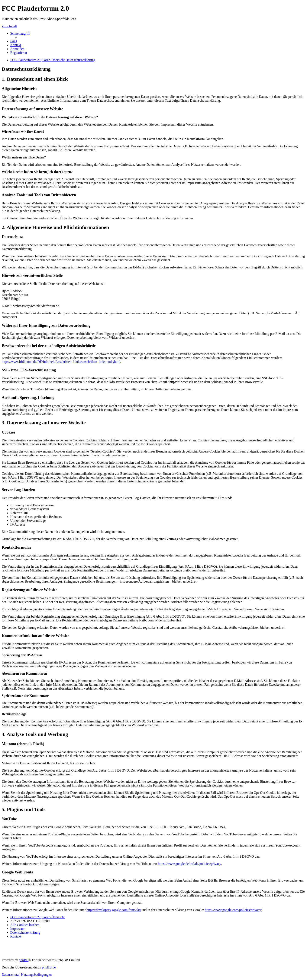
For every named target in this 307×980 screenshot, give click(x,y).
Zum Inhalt (9, 26)
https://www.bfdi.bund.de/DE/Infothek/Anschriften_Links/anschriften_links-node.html (61, 362)
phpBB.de (49, 967)
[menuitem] (14, 41)
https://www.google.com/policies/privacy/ (233, 910)
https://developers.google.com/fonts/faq (113, 910)
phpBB (24, 960)
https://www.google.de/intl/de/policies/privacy (190, 864)
